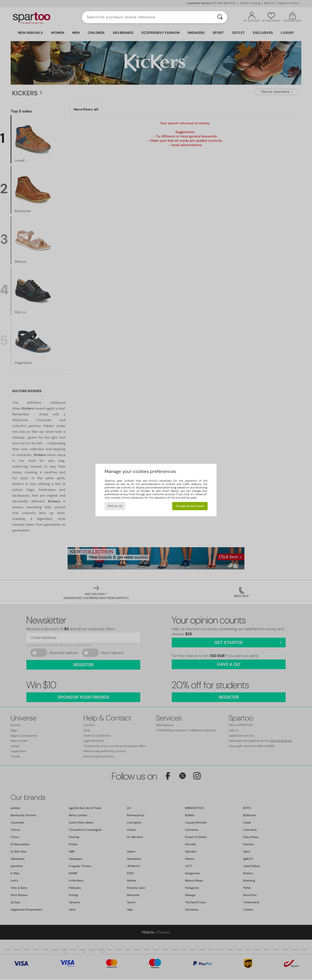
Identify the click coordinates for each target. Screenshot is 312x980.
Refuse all (115, 506)
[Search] (220, 17)
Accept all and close (190, 506)
